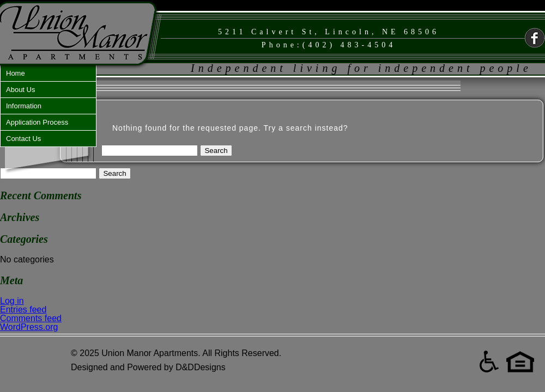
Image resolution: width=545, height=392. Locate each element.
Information (24, 106)
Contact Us (23, 139)
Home (16, 73)
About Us (20, 90)
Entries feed (23, 310)
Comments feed (31, 318)
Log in (12, 301)
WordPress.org (29, 327)
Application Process (37, 122)
